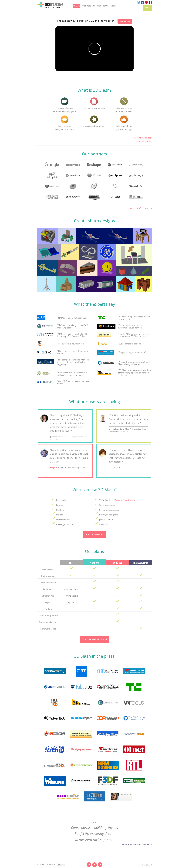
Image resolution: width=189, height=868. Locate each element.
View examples (95, 535)
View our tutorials (144, 141)
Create (76, 6)
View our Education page (126, 500)
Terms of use (147, 864)
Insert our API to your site (141, 208)
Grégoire (54, 468)
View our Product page (142, 138)
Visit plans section (95, 639)
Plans (106, 6)
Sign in (147, 8)
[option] (94, 75)
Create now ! (125, 21)
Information (60, 864)
